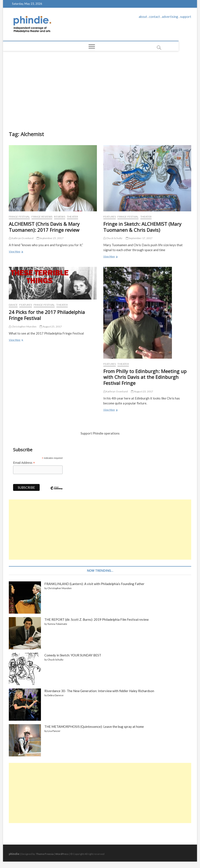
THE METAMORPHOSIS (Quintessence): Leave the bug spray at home (94, 727)
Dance (13, 305)
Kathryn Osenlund (21, 238)
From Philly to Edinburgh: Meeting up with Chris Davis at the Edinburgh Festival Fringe (145, 377)
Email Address (24, 463)
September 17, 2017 (139, 238)
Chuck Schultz (113, 238)
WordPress (62, 854)
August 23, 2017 (142, 391)
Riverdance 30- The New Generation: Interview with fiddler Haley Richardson (99, 691)
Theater (72, 217)
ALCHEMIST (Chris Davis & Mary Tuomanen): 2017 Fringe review (44, 227)
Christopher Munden (23, 326)
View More (16, 252)
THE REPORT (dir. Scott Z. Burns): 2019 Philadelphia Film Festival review (96, 619)
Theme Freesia (45, 854)
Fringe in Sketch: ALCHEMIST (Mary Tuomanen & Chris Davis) (142, 227)
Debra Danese (55, 695)
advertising (170, 17)
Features (110, 217)
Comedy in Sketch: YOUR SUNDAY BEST (73, 655)
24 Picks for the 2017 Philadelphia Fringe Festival (47, 315)
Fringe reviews (42, 217)
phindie (14, 854)
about (143, 17)
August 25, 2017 (51, 326)
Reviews (59, 217)
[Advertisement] (100, 90)
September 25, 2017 (50, 238)
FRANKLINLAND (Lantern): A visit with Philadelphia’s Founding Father (94, 584)
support (186, 17)
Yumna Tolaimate (57, 624)
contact (154, 17)
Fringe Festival (19, 217)
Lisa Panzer (54, 731)
